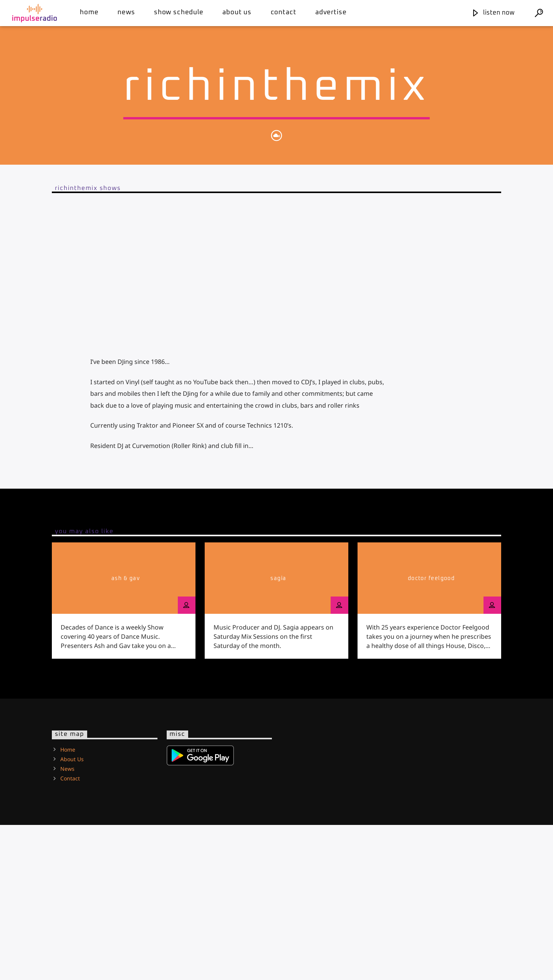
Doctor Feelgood (431, 734)
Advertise (331, 12)
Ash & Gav (126, 734)
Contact (284, 12)
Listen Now (493, 13)
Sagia (278, 734)
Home (89, 12)
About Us (237, 12)
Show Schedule (179, 12)
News (126, 12)
